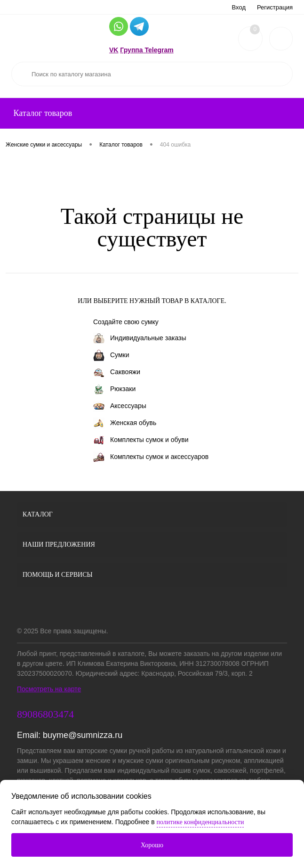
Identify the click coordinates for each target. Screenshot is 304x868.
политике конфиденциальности (200, 822)
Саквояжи (117, 372)
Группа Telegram (147, 50)
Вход (239, 7)
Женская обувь (125, 423)
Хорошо (152, 845)
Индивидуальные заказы (140, 338)
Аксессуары (120, 406)
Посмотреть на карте (49, 689)
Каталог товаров (42, 113)
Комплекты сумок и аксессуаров (151, 457)
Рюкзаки (114, 389)
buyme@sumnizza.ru (83, 735)
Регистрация (275, 7)
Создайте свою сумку (126, 322)
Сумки (111, 355)
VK (114, 50)
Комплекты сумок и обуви (141, 440)
